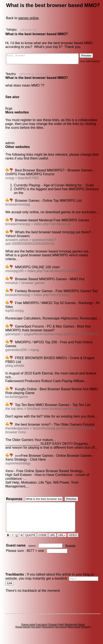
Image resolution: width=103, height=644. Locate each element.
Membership (72, 628)
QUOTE (31, 539)
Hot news (36, 631)
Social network (23, 631)
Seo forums (61, 631)
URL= (62, 539)
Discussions (49, 631)
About (82, 628)
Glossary (53, 628)
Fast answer (46, 60)
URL (53, 539)
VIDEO (73, 539)
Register (71, 549)
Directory (86, 631)
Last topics (42, 628)
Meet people (75, 631)
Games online (29, 628)
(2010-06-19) (28, 30)
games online (28, 18)
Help (62, 628)
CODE (43, 539)
